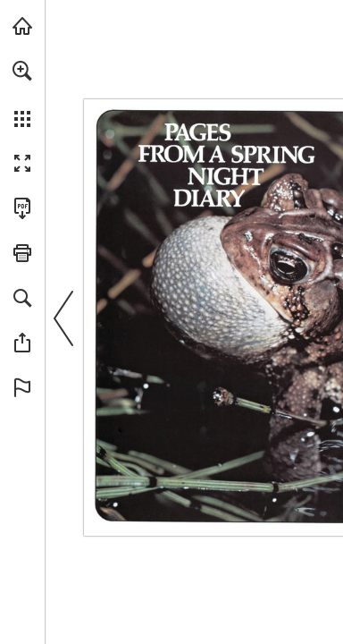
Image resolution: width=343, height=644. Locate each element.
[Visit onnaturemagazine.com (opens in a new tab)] (22, 26)
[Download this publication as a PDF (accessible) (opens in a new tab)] (22, 208)
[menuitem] (22, 94)
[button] (22, 71)
